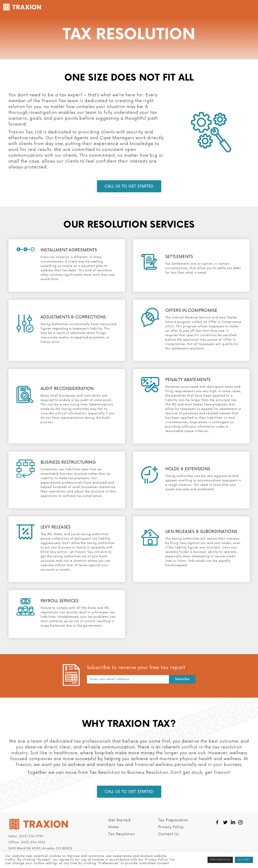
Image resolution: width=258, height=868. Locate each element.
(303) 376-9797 (31, 846)
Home (114, 837)
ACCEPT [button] (244, 860)
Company (182, 8)
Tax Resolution (119, 8)
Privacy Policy (171, 837)
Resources (205, 8)
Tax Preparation (152, 8)
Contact (228, 8)
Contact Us (169, 844)
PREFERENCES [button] (220, 860)
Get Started (92, 8)
